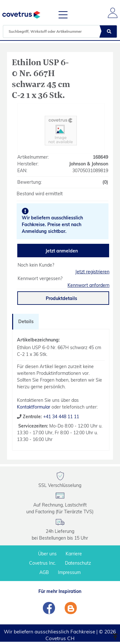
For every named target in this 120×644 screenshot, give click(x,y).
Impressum (69, 572)
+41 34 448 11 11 (60, 417)
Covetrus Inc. (43, 563)
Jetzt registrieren (92, 272)
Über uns (47, 554)
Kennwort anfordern (88, 285)
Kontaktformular (34, 407)
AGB (44, 572)
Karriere (74, 554)
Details (26, 322)
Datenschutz (78, 563)
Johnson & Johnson (89, 164)
